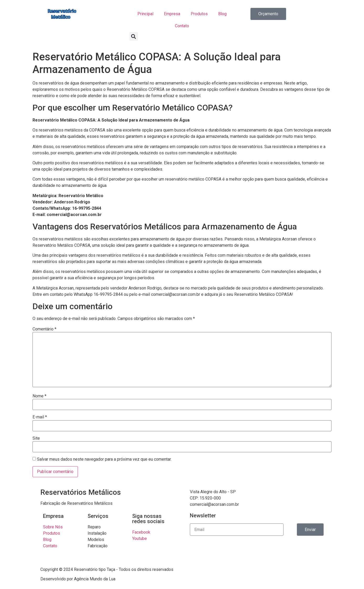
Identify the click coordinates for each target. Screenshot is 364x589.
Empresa (172, 14)
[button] (134, 36)
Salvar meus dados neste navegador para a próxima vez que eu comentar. (104, 459)
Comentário (44, 329)
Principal (145, 14)
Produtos (199, 14)
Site (36, 438)
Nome (39, 396)
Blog (222, 14)
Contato (182, 26)
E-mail (40, 417)
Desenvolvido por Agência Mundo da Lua (78, 579)
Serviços (98, 516)
